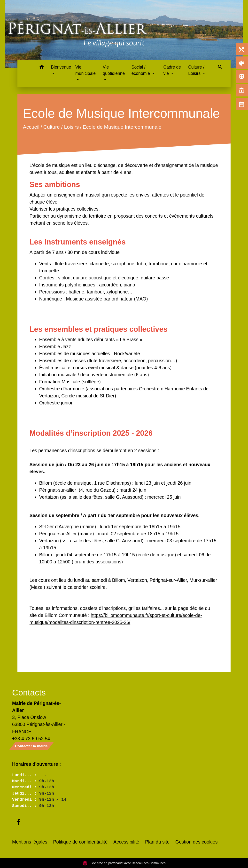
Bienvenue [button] (61, 67)
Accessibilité (126, 842)
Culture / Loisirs (61, 127)
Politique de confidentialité (80, 842)
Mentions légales (30, 842)
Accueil (31, 127)
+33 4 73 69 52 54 (31, 739)
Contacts (29, 692)
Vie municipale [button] (85, 70)
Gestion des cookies (196, 842)
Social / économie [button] (141, 70)
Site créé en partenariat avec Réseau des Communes (124, 863)
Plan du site (157, 842)
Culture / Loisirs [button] (196, 70)
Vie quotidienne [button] (114, 70)
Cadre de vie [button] (172, 70)
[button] (42, 68)
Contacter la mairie (31, 746)
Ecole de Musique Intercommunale (122, 127)
